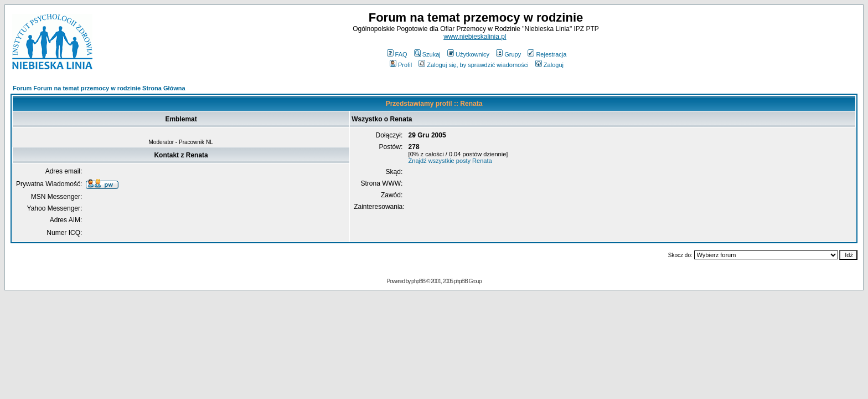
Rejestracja (547, 54)
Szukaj (427, 54)
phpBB (418, 281)
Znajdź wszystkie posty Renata (450, 161)
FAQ (397, 54)
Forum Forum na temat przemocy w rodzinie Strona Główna (99, 88)
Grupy (508, 54)
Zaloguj (549, 65)
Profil (401, 65)
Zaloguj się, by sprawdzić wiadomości (473, 65)
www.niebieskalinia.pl (475, 37)
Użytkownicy (468, 54)
